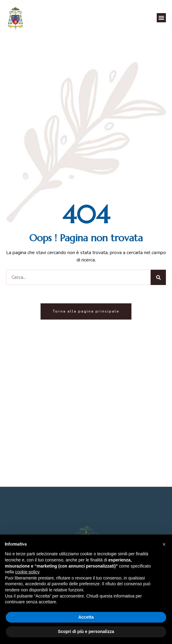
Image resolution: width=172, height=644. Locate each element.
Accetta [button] (86, 617)
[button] (161, 18)
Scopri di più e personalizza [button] (86, 631)
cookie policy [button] (27, 572)
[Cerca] (158, 277)
